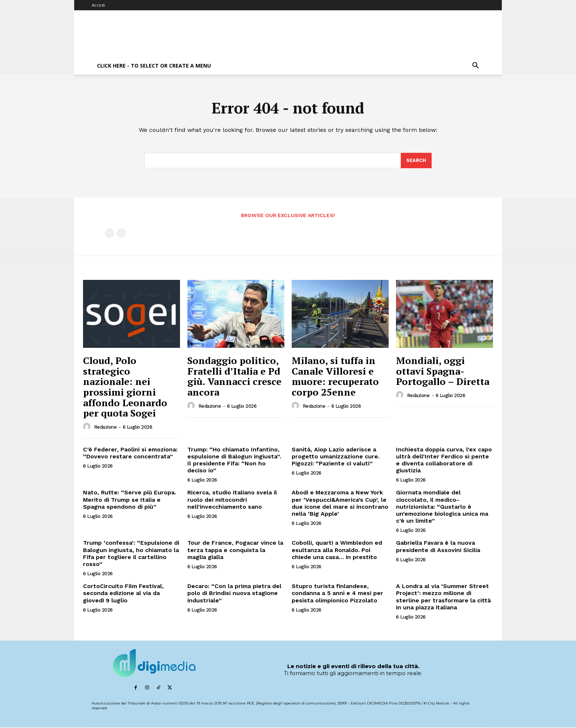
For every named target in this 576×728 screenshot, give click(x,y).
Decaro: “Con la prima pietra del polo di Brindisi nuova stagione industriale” (234, 593)
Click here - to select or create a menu (154, 66)
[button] (475, 66)
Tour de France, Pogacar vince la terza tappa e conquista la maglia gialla (235, 550)
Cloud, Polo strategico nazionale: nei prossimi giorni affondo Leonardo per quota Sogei (125, 387)
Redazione (105, 427)
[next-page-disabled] (121, 234)
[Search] (416, 161)
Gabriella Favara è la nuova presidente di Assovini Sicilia (438, 547)
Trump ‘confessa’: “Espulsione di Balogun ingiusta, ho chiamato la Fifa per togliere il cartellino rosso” (131, 554)
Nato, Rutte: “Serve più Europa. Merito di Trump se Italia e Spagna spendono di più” (129, 500)
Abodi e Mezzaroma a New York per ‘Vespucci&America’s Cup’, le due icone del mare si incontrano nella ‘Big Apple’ (340, 504)
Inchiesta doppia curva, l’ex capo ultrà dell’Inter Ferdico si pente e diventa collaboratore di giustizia (444, 460)
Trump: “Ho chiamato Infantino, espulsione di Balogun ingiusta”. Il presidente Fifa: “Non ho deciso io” (234, 460)
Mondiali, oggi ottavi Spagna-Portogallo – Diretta (443, 371)
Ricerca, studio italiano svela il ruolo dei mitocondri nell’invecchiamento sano (232, 500)
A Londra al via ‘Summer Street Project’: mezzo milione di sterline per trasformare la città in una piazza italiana (443, 597)
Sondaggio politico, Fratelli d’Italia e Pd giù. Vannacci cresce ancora (234, 376)
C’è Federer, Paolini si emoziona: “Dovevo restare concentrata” (130, 453)
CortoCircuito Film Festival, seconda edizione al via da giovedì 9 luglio (123, 593)
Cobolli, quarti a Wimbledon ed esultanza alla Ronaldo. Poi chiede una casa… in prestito (337, 550)
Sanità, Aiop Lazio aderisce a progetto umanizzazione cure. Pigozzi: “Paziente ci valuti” (336, 457)
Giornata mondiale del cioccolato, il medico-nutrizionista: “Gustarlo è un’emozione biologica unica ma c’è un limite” (442, 507)
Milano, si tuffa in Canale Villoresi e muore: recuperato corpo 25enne (335, 376)
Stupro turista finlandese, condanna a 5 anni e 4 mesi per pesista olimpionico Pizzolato (337, 593)
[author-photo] (88, 427)
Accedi (98, 5)
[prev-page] (110, 234)
